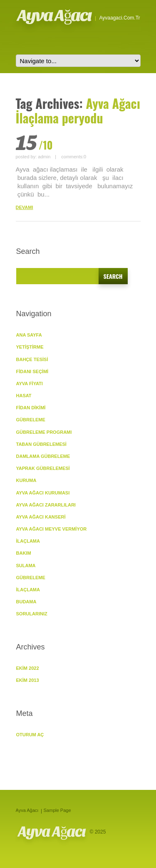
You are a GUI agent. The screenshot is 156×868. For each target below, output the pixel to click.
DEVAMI (25, 207)
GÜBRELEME (31, 420)
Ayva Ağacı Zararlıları (46, 505)
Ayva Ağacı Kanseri (41, 517)
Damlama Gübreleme (43, 456)
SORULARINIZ (32, 614)
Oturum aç (30, 735)
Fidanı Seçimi (32, 371)
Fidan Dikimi (31, 408)
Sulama (26, 566)
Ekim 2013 (28, 680)
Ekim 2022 (28, 668)
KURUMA (26, 480)
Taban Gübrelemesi (41, 444)
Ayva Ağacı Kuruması (43, 493)
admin (44, 157)
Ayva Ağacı (54, 15)
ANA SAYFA (29, 335)
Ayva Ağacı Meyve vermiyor (52, 529)
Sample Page (57, 810)
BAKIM (24, 553)
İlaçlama (28, 541)
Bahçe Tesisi (32, 359)
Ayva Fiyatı (30, 384)
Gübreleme (31, 578)
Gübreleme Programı (44, 432)
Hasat (24, 396)
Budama (26, 602)
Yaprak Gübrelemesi (43, 468)
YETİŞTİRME (30, 347)
